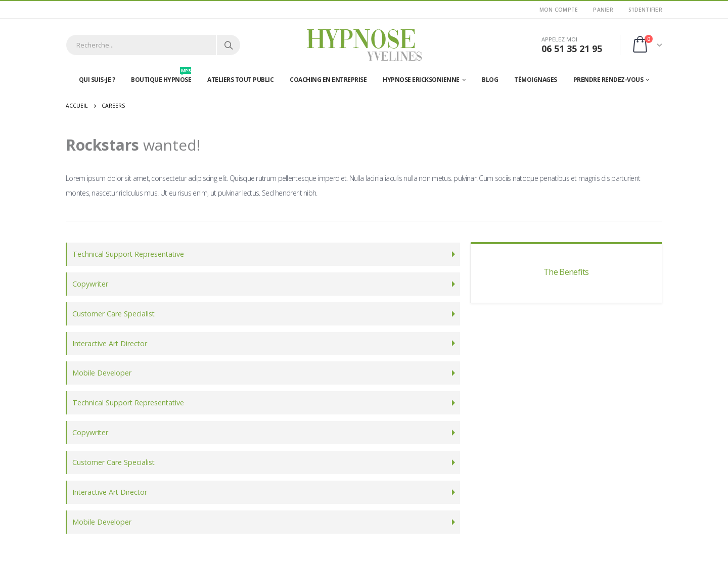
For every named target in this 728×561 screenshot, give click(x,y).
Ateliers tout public (240, 80)
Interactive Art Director (110, 343)
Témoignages (536, 80)
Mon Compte (559, 10)
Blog (490, 80)
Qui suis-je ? (97, 80)
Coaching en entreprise (328, 80)
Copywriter (90, 284)
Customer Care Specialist (113, 314)
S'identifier (645, 10)
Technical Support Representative (128, 254)
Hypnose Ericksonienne (421, 80)
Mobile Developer (102, 373)
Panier (603, 10)
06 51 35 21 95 (572, 49)
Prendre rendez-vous (608, 80)
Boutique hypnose (161, 77)
